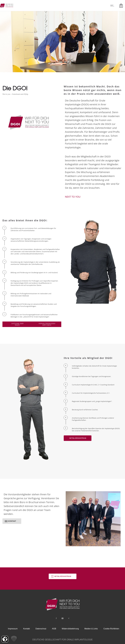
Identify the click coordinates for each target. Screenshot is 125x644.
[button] (14, 639)
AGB (54, 629)
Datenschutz (41, 629)
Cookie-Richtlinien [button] (111, 629)
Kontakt (26, 629)
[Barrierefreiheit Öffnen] (5, 639)
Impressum (13, 629)
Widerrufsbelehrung (70, 629)
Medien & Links (91, 629)
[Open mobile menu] (113, 5)
